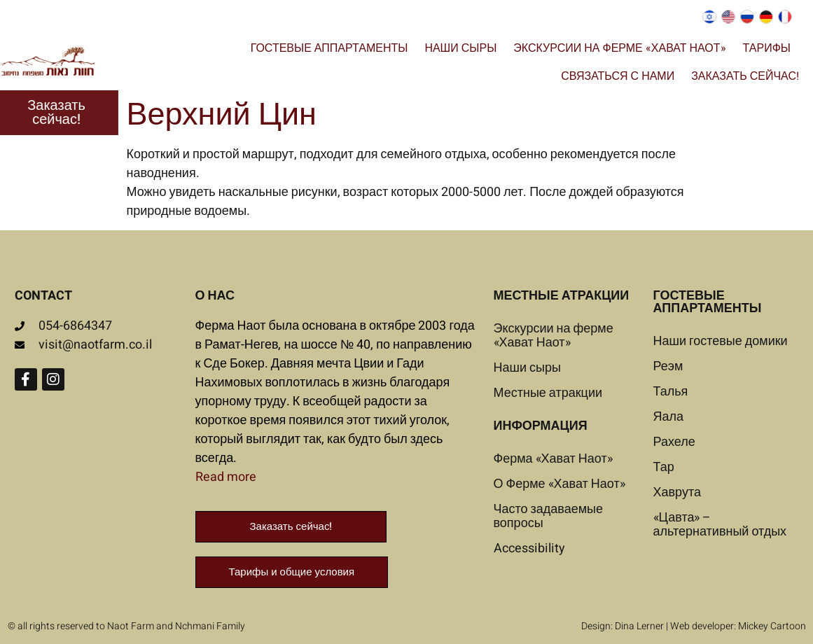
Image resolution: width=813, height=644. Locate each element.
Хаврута (677, 492)
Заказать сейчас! (745, 76)
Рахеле (674, 442)
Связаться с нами (618, 76)
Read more (226, 477)
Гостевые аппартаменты (329, 48)
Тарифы (767, 48)
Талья (671, 392)
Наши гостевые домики (721, 341)
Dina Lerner (639, 626)
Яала (669, 417)
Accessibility (529, 548)
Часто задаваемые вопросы (549, 516)
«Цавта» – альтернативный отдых (720, 525)
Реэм (668, 366)
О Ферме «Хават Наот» (560, 484)
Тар (664, 467)
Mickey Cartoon (772, 626)
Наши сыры (460, 48)
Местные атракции (548, 393)
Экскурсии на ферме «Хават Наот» (619, 48)
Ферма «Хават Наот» (553, 459)
